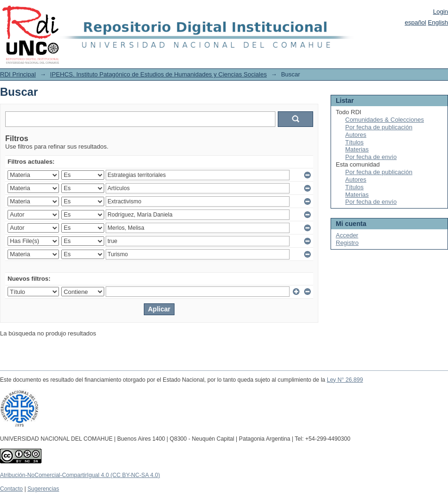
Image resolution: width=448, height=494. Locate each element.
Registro (347, 243)
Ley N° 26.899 (345, 380)
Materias (357, 149)
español (415, 22)
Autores (356, 135)
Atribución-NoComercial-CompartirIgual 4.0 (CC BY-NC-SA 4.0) (80, 475)
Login (440, 12)
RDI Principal (18, 74)
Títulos (354, 142)
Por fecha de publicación (379, 127)
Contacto (11, 489)
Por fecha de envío (371, 157)
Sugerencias (43, 489)
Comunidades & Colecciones (385, 120)
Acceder (347, 235)
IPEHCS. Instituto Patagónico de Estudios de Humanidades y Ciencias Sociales (158, 74)
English (438, 22)
